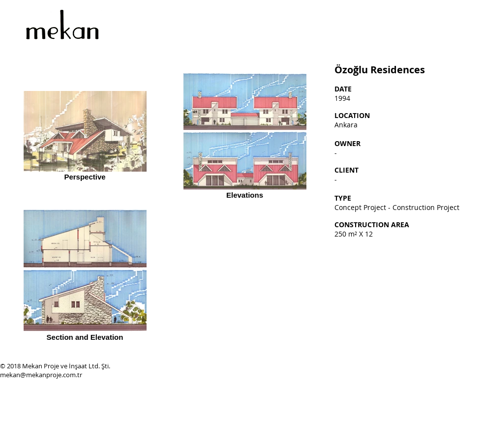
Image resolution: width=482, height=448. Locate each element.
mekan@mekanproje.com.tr (41, 375)
